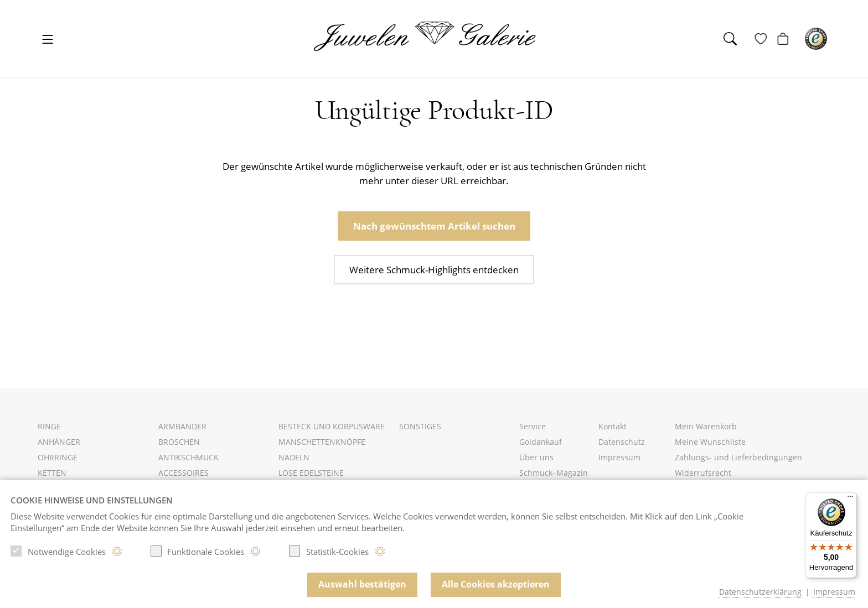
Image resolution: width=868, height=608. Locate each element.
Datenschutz (622, 442)
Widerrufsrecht (703, 473)
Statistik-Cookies (329, 551)
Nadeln (294, 457)
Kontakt (613, 426)
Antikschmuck (188, 457)
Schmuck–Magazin (554, 473)
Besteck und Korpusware (332, 426)
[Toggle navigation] (48, 40)
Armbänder (182, 426)
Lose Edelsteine (311, 473)
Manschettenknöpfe (322, 442)
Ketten (52, 473)
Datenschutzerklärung (760, 592)
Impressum (619, 457)
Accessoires (184, 473)
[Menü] (850, 499)
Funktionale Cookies (198, 551)
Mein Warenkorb (706, 426)
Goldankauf (541, 442)
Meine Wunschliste (710, 442)
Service (533, 426)
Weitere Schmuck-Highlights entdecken (434, 270)
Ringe (49, 426)
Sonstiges (420, 426)
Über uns (536, 457)
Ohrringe (58, 457)
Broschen (179, 442)
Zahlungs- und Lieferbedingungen (738, 457)
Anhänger (59, 442)
